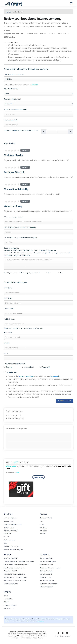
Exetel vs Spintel (45, 577)
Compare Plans (9, 521)
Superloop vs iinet (46, 574)
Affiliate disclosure (10, 605)
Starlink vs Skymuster (11, 584)
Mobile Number (10, 319)
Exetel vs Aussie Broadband (49, 584)
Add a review (38, 477)
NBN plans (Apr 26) (14, 415)
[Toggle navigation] (71, 3)
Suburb (7, 343)
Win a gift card (9, 608)
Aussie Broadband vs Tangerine (51, 568)
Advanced (46, 367)
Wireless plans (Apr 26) (16, 418)
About (6, 596)
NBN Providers (9, 527)
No (61, 273)
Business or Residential (12, 99)
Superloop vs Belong (47, 580)
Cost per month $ (10, 120)
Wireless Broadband (11, 531)
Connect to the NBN (11, 571)
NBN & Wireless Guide (11, 558)
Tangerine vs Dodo (46, 558)
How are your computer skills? (15, 364)
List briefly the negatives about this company (21, 238)
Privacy (6, 602)
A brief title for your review (14, 217)
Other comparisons (46, 587)
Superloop (43, 527)
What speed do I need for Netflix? (15, 580)
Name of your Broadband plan (15, 109)
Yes (49, 273)
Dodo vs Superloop (46, 571)
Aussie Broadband (46, 518)
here (17, 473)
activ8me (43, 534)
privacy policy (56, 376)
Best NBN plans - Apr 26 (12, 546)
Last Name (8, 298)
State (6, 353)
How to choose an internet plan (14, 568)
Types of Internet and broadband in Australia (19, 562)
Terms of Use (8, 599)
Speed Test (8, 534)
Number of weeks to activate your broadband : (21, 130)
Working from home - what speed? (16, 577)
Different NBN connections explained (16, 565)
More (42, 521)
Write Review (8, 537)
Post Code (8, 332)
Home (8, 12)
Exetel (42, 524)
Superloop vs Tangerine (48, 562)
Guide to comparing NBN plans (14, 574)
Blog (5, 543)
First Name (8, 288)
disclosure (41, 621)
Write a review (11, 466)
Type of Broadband (11, 89)
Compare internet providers (13, 524)
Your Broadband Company (14, 74)
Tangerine (43, 531)
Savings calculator (10, 540)
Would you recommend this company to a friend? (22, 273)
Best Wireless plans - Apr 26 (13, 549)
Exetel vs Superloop (47, 565)
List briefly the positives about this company (20, 227)
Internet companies (10, 518)
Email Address (9, 309)
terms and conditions (26, 376)
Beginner (9, 367)
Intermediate (29, 367)
